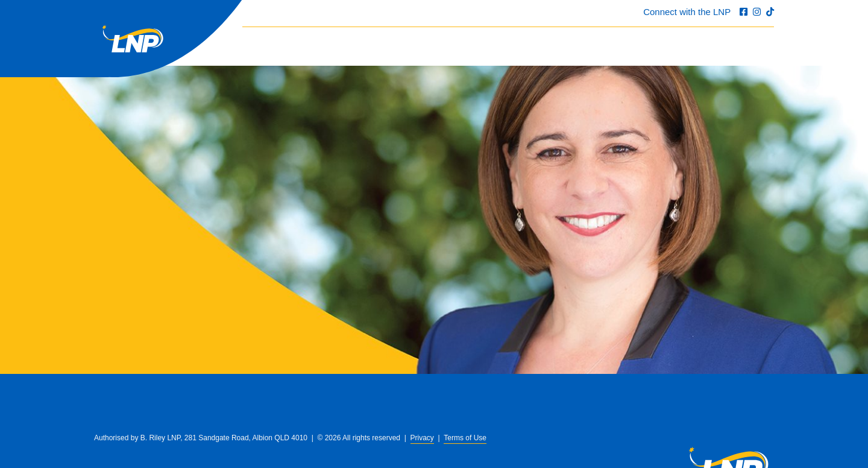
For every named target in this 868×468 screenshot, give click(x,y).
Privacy (422, 438)
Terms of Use (465, 438)
